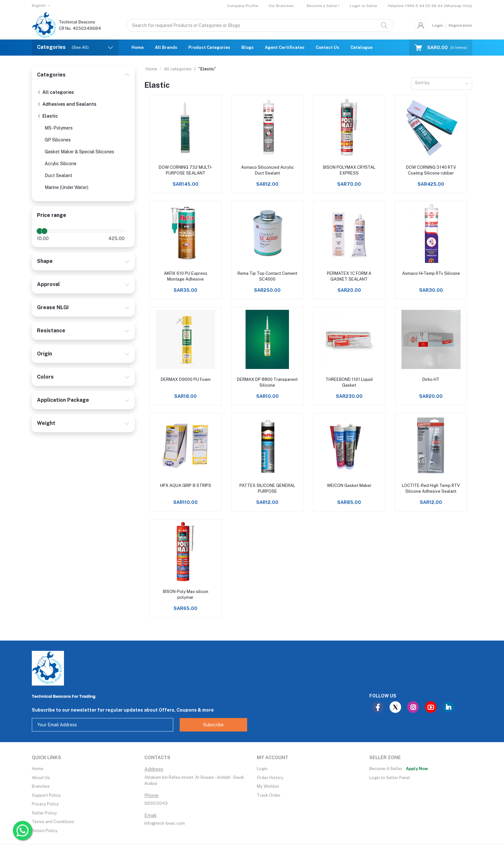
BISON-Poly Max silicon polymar (186, 594)
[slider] (40, 231)
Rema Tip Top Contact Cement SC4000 (267, 276)
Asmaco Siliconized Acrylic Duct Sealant (267, 170)
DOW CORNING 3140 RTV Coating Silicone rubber (431, 170)
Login (438, 25)
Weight (46, 423)
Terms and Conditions (53, 822)
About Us (41, 778)
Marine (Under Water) (67, 187)
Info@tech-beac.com (165, 823)
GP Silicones (58, 140)
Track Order (269, 795)
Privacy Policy (45, 804)
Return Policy (45, 831)
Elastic (47, 116)
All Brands (166, 47)
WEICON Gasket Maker (349, 485)
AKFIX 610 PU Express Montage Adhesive (186, 276)
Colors (45, 377)
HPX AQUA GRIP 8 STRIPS (186, 485)
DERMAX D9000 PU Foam (186, 379)
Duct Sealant (59, 175)
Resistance (51, 331)
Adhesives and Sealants (67, 104)
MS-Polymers (59, 128)
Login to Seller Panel (390, 778)
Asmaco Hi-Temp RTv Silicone (431, 273)
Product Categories (209, 47)
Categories (51, 75)
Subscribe (213, 725)
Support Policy (46, 795)
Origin (45, 354)
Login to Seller (364, 6)
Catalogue (361, 47)
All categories (55, 92)
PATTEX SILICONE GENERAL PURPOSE (267, 488)
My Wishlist (268, 786)
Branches (41, 786)
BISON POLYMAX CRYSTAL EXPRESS (349, 170)
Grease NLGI (53, 307)
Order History (270, 778)
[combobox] (442, 84)
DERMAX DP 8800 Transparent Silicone (267, 382)
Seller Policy (44, 813)
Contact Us (327, 47)
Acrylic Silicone (61, 164)
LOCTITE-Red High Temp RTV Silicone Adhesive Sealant (431, 488)
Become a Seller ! (323, 6)
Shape (45, 261)
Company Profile (243, 6)
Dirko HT (431, 379)
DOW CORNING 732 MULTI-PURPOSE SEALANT (186, 170)
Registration (460, 25)
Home (138, 47)
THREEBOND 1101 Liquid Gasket (349, 382)
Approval (48, 284)
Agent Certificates (285, 47)
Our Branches (281, 6)
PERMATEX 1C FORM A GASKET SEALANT (349, 276)
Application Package (63, 400)
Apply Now (417, 769)
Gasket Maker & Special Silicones (79, 152)
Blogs (248, 47)
